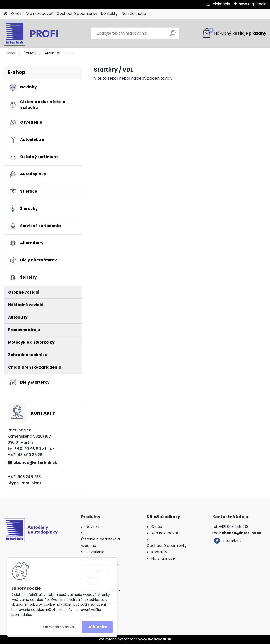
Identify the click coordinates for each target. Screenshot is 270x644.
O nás (16, 14)
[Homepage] (5, 14)
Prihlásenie (221, 4)
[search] (173, 35)
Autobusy (52, 53)
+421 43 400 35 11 (31, 448)
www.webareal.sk (155, 639)
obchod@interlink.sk (35, 463)
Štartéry (30, 53)
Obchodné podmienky (77, 14)
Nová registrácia (252, 4)
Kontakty (110, 14)
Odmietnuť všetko (58, 627)
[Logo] (37, 33)
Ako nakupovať (39, 14)
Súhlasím (97, 627)
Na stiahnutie (134, 14)
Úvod (11, 53)
